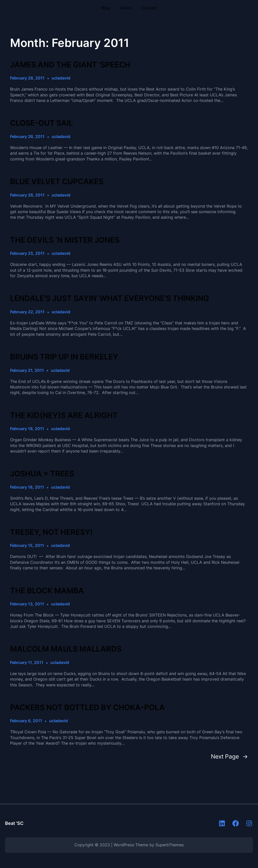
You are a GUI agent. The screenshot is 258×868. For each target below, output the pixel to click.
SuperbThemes (170, 845)
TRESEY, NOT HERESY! (51, 532)
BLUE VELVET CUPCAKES (57, 181)
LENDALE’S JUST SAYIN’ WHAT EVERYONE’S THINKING (110, 298)
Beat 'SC (14, 823)
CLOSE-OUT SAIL (42, 123)
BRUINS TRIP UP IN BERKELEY (64, 357)
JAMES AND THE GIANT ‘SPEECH (70, 65)
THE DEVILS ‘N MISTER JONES (65, 240)
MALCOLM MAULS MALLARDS (66, 649)
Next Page (229, 757)
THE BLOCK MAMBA (47, 591)
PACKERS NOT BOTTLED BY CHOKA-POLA (87, 707)
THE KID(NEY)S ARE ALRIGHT (64, 415)
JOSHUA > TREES (42, 473)
